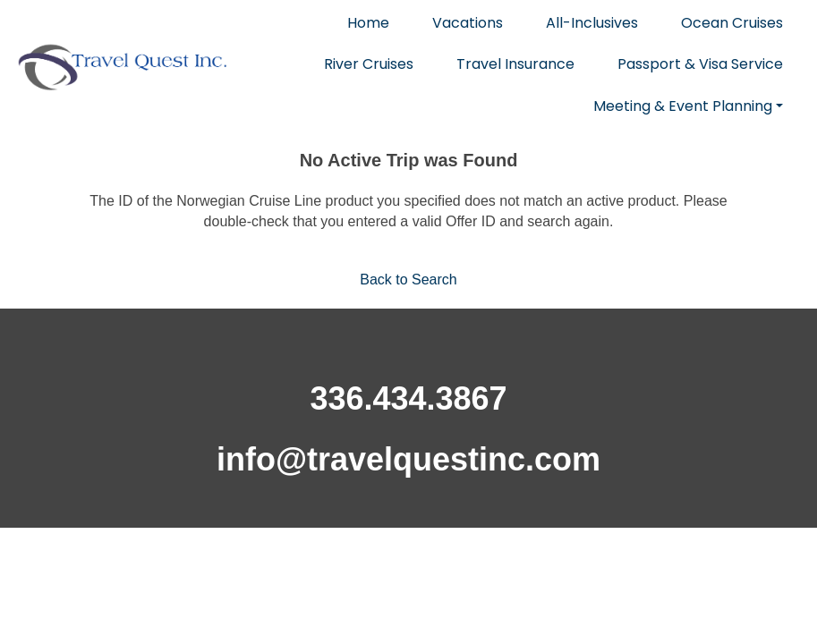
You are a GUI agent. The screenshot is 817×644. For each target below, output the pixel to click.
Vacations (468, 23)
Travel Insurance (515, 64)
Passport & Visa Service (700, 64)
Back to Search (408, 280)
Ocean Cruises (732, 23)
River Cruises (369, 64)
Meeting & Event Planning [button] (683, 106)
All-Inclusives (592, 23)
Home (368, 23)
